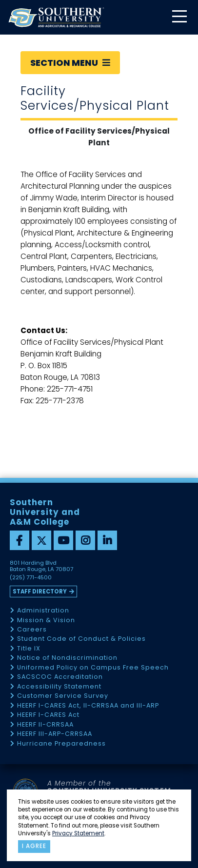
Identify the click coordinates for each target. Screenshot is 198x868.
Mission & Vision (46, 621)
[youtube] (63, 540)
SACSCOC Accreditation (60, 677)
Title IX (29, 649)
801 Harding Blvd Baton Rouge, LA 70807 (41, 566)
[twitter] (41, 540)
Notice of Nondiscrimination (67, 658)
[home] (56, 17)
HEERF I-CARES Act (48, 715)
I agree (34, 846)
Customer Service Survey (63, 696)
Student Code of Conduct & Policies (81, 639)
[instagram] (85, 540)
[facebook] (20, 540)
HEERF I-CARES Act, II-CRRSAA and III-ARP (88, 706)
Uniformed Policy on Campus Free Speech (93, 668)
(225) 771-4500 (31, 578)
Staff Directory (40, 592)
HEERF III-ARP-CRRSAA (55, 734)
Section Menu (70, 63)
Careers (32, 630)
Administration (43, 611)
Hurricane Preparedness (61, 744)
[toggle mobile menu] (179, 17)
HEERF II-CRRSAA (45, 725)
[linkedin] (107, 540)
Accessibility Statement (59, 687)
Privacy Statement (78, 833)
